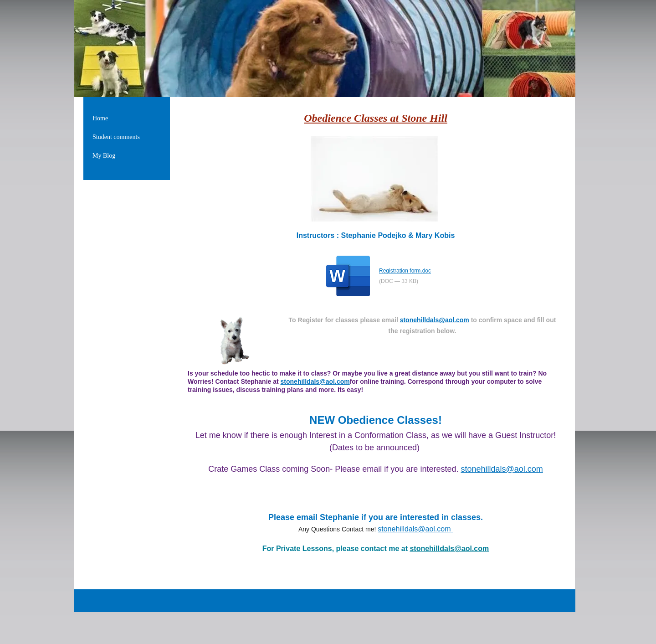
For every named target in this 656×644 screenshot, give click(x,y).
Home (100, 118)
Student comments (116, 137)
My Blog (104, 156)
